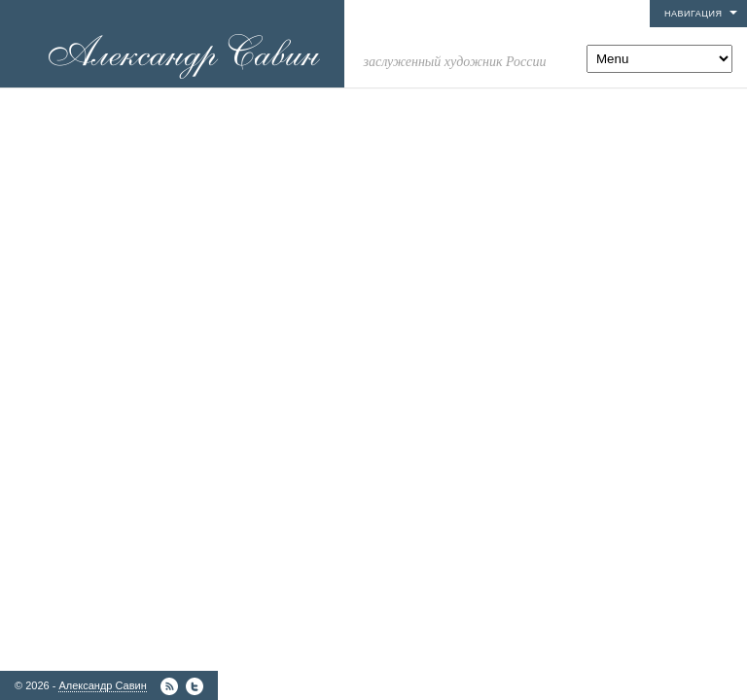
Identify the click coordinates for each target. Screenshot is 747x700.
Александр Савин (102, 685)
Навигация (693, 14)
